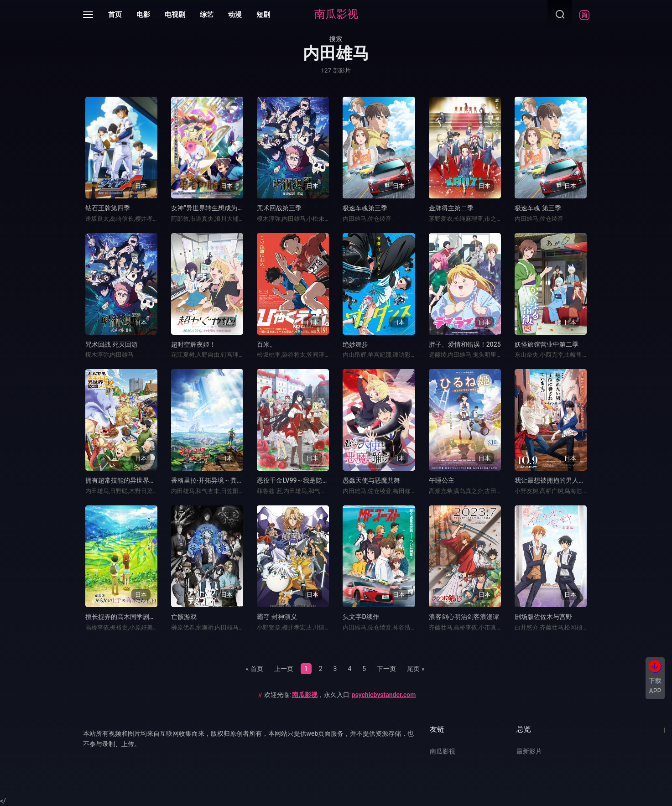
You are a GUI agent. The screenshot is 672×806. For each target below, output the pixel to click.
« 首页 (255, 669)
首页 (115, 15)
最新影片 (529, 751)
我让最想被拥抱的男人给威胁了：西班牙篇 (575, 480)
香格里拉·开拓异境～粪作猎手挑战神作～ (229, 480)
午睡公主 (442, 480)
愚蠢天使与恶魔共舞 (371, 480)
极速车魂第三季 (365, 208)
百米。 (266, 344)
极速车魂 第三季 (538, 208)
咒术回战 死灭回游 (112, 344)
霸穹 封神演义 (277, 617)
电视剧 (175, 15)
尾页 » (416, 669)
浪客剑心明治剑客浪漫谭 (464, 617)
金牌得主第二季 (451, 208)
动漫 (235, 15)
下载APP (655, 686)
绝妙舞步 (355, 344)
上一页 (284, 669)
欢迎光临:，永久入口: (340, 695)
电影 (143, 15)
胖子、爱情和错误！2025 (465, 344)
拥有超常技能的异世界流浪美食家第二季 (143, 480)
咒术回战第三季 (279, 208)
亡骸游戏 (184, 617)
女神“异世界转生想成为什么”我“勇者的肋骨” (233, 208)
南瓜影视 (336, 14)
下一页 (386, 669)
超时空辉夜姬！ (193, 344)
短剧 (263, 15)
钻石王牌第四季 (108, 208)
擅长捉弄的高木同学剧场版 (124, 617)
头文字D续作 (361, 617)
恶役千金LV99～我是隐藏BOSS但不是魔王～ (320, 480)
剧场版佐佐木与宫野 (543, 617)
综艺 (207, 15)
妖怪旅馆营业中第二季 (547, 344)
